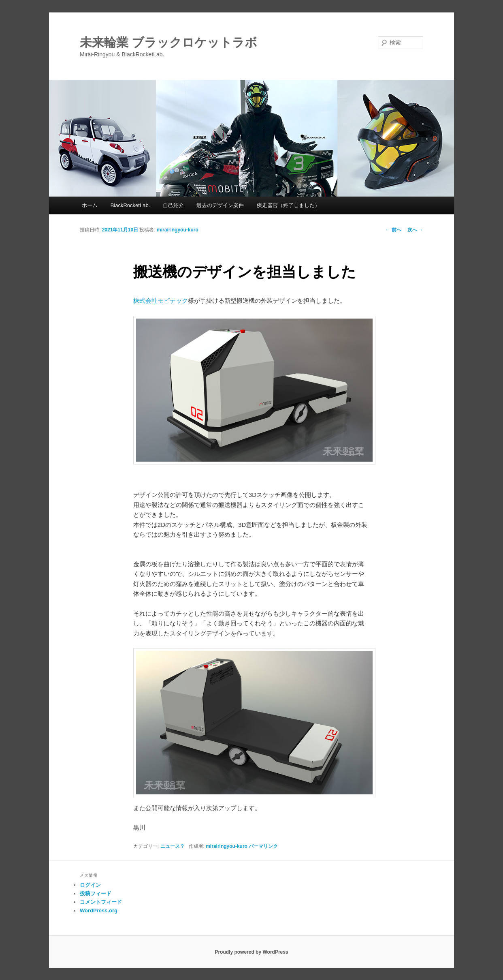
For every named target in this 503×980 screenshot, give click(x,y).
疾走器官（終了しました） (288, 205)
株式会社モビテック (161, 301)
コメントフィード (101, 902)
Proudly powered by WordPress (251, 952)
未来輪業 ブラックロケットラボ (168, 42)
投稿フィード (96, 893)
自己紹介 (173, 205)
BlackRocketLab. (130, 205)
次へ (415, 230)
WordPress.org (99, 910)
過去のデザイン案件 (220, 205)
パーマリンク (263, 846)
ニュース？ (173, 846)
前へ (393, 230)
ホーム (90, 205)
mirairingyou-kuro (178, 230)
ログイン (90, 885)
